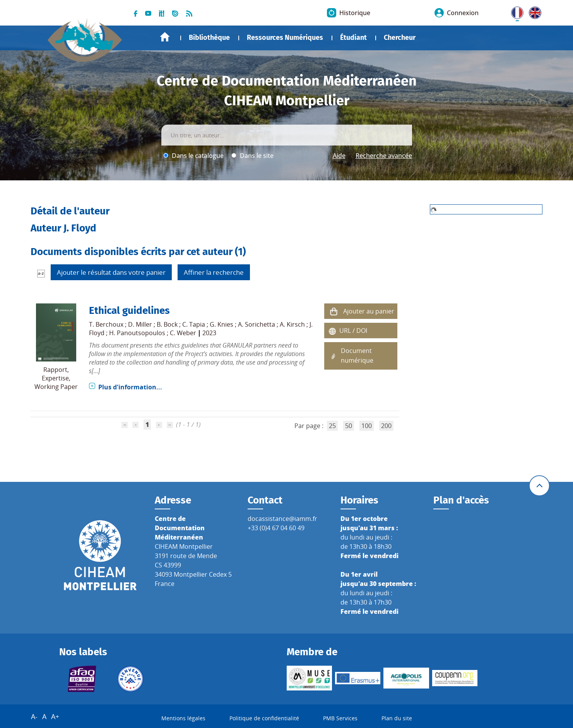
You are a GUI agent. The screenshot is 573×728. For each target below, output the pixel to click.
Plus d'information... (130, 387)
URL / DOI (353, 331)
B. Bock (167, 324)
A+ (55, 716)
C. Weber (183, 333)
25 (332, 426)
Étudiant (353, 38)
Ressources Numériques (285, 38)
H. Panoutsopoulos (137, 333)
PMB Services (340, 718)
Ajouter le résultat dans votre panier (111, 272)
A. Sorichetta (257, 324)
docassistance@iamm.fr (282, 519)
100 (367, 426)
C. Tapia (194, 324)
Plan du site (397, 718)
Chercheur (400, 38)
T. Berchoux (106, 324)
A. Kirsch (292, 324)
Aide (339, 156)
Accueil (165, 37)
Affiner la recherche (214, 272)
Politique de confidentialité (264, 718)
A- (34, 716)
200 (386, 426)
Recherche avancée (384, 156)
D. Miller (140, 324)
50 (349, 426)
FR (515, 11)
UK (533, 11)
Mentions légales (183, 718)
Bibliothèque (209, 38)
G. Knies (222, 324)
